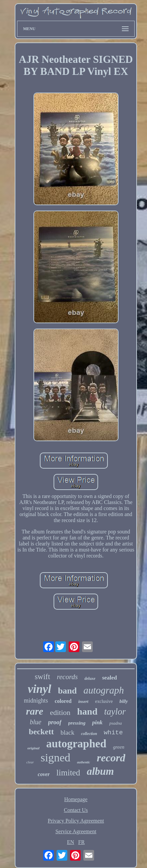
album (100, 771)
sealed (109, 678)
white (113, 733)
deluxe (90, 678)
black (67, 732)
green (119, 747)
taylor (115, 712)
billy (124, 701)
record (111, 758)
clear (30, 762)
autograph (104, 690)
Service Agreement (76, 831)
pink (97, 722)
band (67, 691)
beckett (41, 732)
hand (87, 711)
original (33, 748)
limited (68, 773)
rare (35, 711)
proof (55, 722)
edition (60, 712)
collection (89, 734)
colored (63, 701)
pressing (77, 723)
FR (81, 842)
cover (44, 774)
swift (43, 677)
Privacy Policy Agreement (76, 821)
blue (35, 722)
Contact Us (76, 810)
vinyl (40, 689)
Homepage (76, 799)
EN (70, 842)
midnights (36, 701)
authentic (84, 762)
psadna (116, 723)
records (67, 677)
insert (83, 701)
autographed (76, 744)
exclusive (104, 701)
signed (55, 758)
